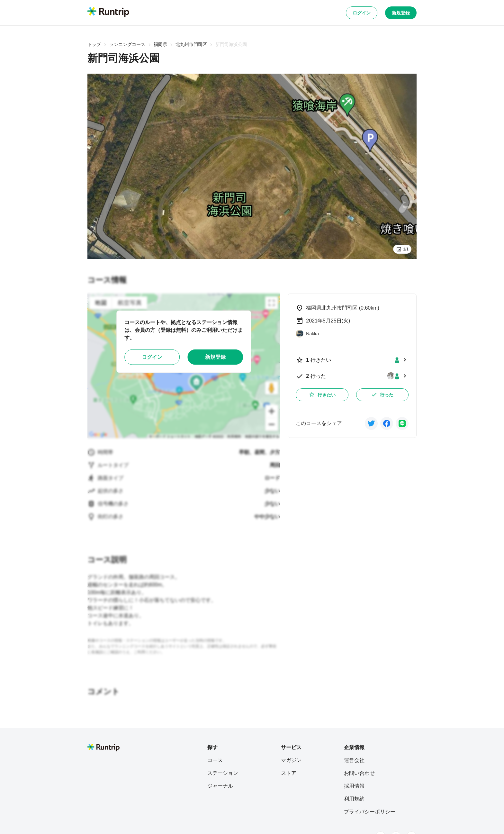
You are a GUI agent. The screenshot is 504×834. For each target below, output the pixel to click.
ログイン (362, 13)
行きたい (322, 394)
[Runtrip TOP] (108, 13)
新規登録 (401, 13)
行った (382, 394)
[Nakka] (307, 334)
